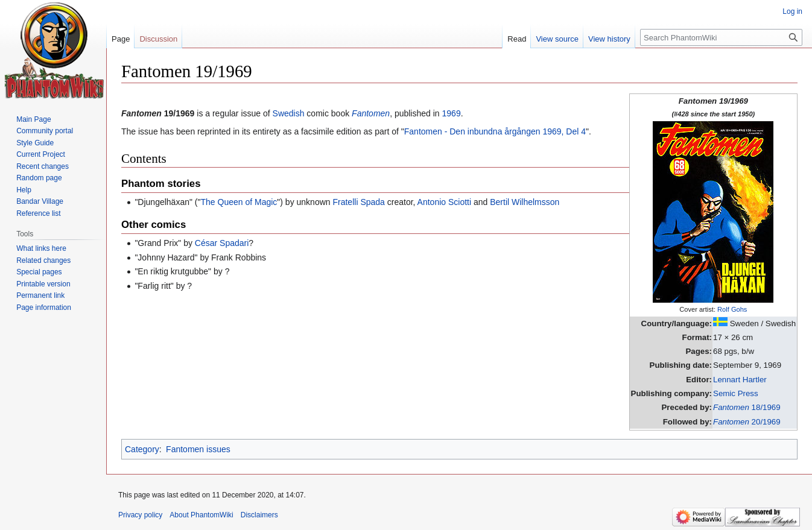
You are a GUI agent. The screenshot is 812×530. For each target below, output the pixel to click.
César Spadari (222, 243)
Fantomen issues (198, 449)
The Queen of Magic (239, 202)
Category (142, 449)
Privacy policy (140, 515)
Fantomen (371, 113)
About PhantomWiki (201, 515)
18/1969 (747, 407)
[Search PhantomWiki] (721, 37)
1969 (452, 113)
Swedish (289, 113)
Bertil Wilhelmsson (525, 202)
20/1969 (747, 422)
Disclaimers (259, 515)
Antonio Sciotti (445, 202)
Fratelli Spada (358, 202)
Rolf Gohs (732, 309)
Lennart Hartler (740, 380)
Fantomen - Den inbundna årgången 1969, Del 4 (495, 131)
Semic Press (736, 393)
